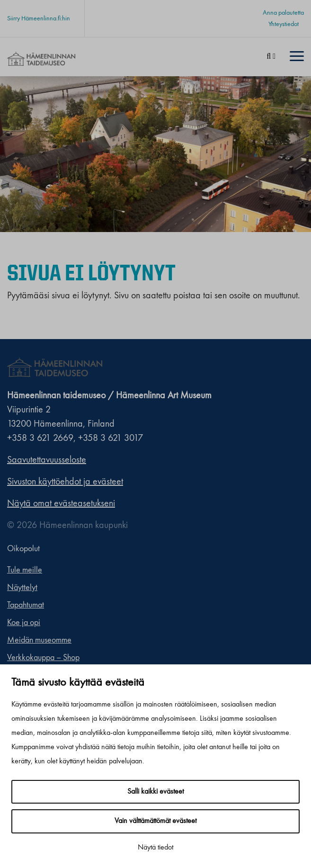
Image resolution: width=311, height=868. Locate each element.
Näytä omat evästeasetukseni (61, 504)
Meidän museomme (39, 640)
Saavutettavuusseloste (47, 460)
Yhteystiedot (284, 24)
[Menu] (297, 57)
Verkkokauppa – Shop (43, 658)
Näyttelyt (22, 588)
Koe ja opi (24, 623)
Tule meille (25, 570)
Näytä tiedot (155, 848)
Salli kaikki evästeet (155, 792)
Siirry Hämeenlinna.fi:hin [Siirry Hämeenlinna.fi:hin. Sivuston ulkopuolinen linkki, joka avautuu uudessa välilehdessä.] (39, 18)
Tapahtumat (26, 605)
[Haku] (271, 57)
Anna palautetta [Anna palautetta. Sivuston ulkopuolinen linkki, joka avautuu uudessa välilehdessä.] (283, 13)
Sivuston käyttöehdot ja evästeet (65, 482)
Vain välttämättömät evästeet (155, 821)
